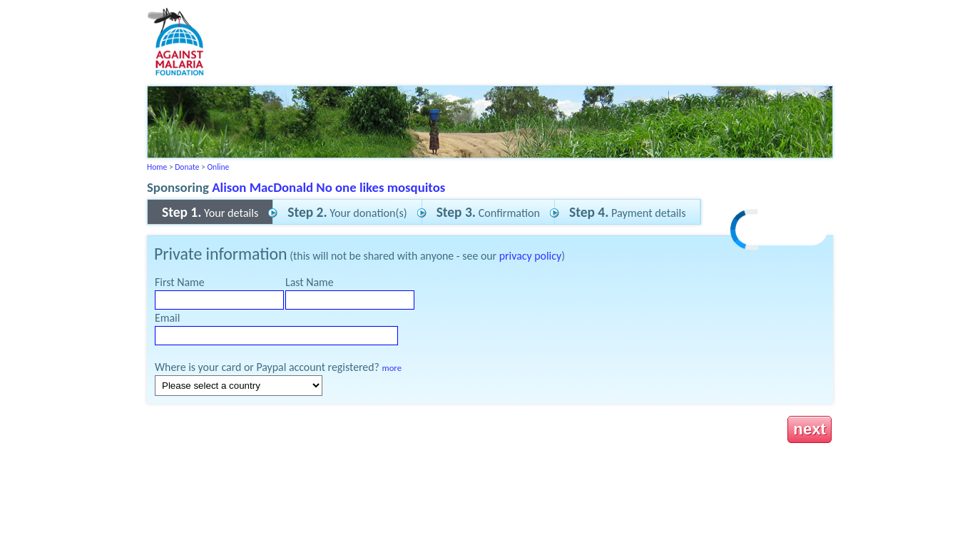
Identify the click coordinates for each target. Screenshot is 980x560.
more (392, 368)
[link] (780, 231)
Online (218, 167)
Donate (187, 167)
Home (157, 167)
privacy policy (530, 256)
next (810, 429)
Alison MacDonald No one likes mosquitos (328, 187)
